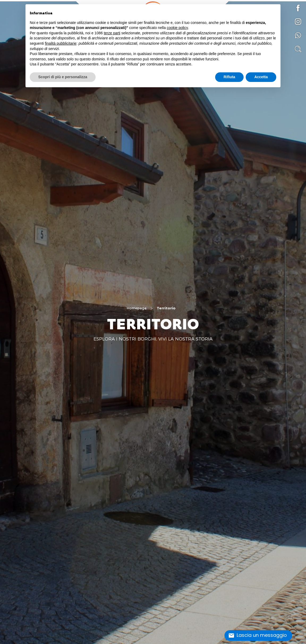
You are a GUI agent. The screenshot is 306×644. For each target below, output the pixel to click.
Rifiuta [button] (229, 77)
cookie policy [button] (177, 28)
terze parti (112, 33)
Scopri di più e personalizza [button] (63, 77)
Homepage (137, 308)
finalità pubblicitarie (61, 43)
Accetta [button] (261, 77)
